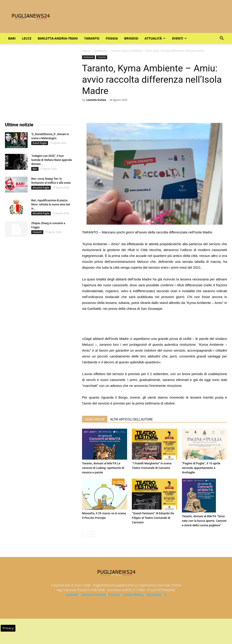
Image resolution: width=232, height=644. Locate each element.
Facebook (154, 595)
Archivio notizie (93, 595)
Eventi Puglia (40, 143)
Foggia (112, 38)
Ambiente (100, 51)
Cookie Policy (133, 595)
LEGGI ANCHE (95, 419)
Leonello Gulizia (96, 100)
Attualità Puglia (41, 188)
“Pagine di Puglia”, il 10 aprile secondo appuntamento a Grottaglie (201, 468)
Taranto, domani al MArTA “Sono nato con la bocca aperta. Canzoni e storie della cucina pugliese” (204, 521)
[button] (222, 39)
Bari (12, 38)
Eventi (179, 38)
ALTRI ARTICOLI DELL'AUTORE (131, 419)
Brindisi (131, 38)
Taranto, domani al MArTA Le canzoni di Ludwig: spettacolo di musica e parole (103, 468)
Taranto (92, 38)
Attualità (155, 38)
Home (86, 51)
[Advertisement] (155, 324)
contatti (72, 595)
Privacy (114, 595)
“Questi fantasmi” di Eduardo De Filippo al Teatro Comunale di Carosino (153, 518)
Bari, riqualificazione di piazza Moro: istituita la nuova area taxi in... (51, 204)
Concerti (37, 232)
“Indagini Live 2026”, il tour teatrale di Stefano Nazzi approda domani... (52, 160)
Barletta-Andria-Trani (58, 38)
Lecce (27, 38)
